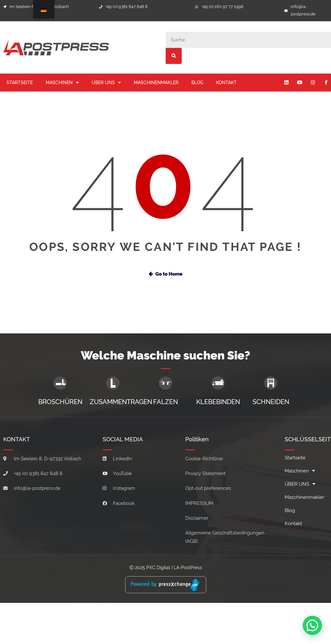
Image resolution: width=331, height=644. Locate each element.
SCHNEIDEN (271, 402)
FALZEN (165, 402)
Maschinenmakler (156, 83)
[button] (313, 626)
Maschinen (62, 83)
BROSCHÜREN (60, 402)
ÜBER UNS (106, 83)
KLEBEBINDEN (218, 402)
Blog (197, 83)
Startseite (20, 83)
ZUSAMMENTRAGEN (121, 402)
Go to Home (165, 274)
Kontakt (226, 83)
